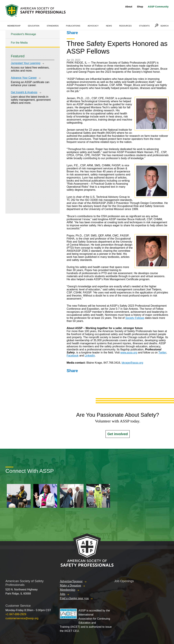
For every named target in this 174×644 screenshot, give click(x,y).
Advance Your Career (24, 78)
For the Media (19, 43)
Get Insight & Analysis (24, 92)
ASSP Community (158, 7)
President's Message (23, 34)
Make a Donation (70, 586)
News (109, 26)
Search (164, 26)
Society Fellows (135, 318)
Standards (53, 26)
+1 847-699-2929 (16, 614)
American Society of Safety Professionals (36, 11)
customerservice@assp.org (22, 618)
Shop (140, 7)
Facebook (73, 356)
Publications (73, 26)
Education (34, 26)
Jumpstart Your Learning (26, 63)
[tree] (33, 39)
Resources (125, 26)
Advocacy (93, 26)
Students (144, 26)
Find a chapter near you (74, 598)
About (129, 7)
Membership (14, 26)
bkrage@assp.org (132, 363)
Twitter (162, 353)
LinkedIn (90, 356)
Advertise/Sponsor (71, 581)
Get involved (118, 434)
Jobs (63, 594)
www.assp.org (129, 353)
